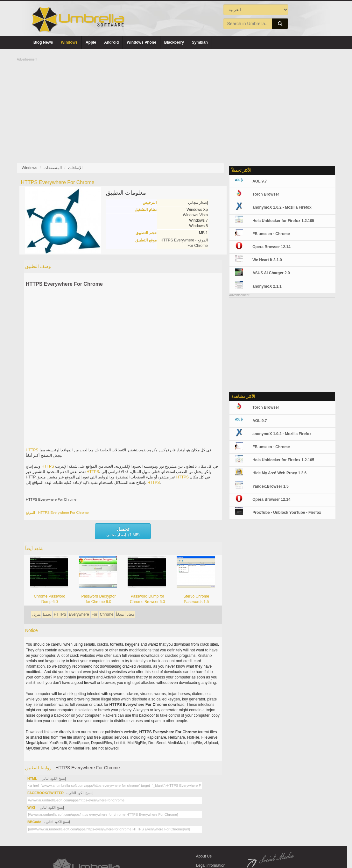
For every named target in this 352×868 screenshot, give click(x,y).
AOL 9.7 (260, 181)
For (95, 614)
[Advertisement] (176, 107)
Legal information (211, 865)
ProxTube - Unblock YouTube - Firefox (287, 513)
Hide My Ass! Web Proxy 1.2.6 (279, 473)
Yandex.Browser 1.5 (270, 486)
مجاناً (120, 614)
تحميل (47, 614)
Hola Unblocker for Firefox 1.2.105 (283, 221)
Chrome (107, 614)
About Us (204, 856)
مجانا (130, 614)
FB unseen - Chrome (271, 234)
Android (111, 42)
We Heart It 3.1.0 (267, 260)
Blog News (43, 42)
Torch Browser (266, 194)
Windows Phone (141, 42)
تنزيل (36, 614)
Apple (91, 42)
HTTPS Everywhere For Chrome (64, 284)
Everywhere (79, 614)
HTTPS (32, 450)
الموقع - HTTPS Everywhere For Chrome (57, 513)
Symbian (200, 42)
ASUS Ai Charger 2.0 (271, 273)
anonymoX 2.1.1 (267, 286)
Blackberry (174, 42)
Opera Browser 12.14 (271, 247)
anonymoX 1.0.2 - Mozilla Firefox (282, 207)
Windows (69, 42)
